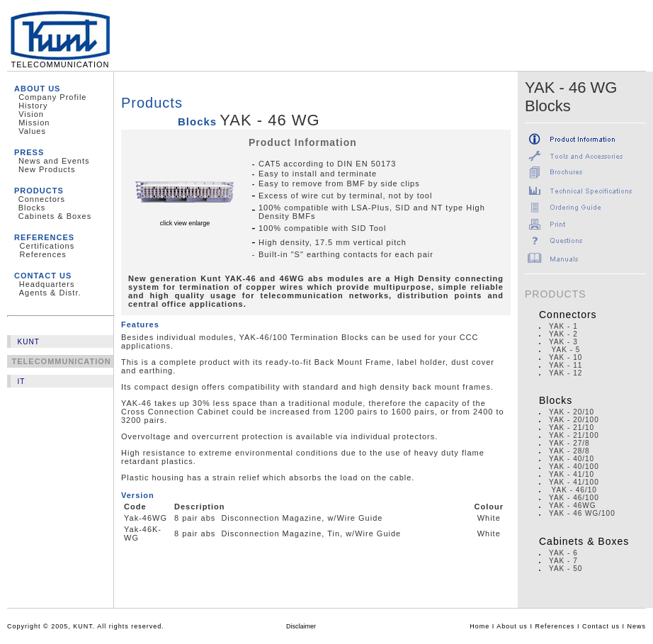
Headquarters (47, 284)
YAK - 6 (563, 553)
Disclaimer (301, 626)
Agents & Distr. (50, 293)
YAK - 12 (566, 373)
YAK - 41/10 (572, 474)
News (636, 626)
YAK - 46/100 (574, 498)
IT (22, 382)
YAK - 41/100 (574, 482)
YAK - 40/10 (572, 459)
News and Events (54, 161)
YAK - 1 (563, 326)
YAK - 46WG (573, 505)
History (33, 106)
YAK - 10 (566, 357)
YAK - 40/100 (574, 467)
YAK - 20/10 (572, 412)
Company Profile (52, 97)
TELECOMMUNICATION (60, 61)
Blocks (32, 208)
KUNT (29, 342)
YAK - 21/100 (574, 435)
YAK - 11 (566, 365)
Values (32, 131)
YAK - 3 (563, 342)
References (43, 254)
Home (479, 626)
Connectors (42, 199)
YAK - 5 (564, 350)
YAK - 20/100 (574, 420)
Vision (31, 114)
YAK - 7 (563, 561)
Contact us (601, 626)
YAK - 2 (563, 334)
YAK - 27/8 (569, 443)
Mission (34, 123)
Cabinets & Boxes (55, 216)
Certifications (47, 246)
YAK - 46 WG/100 (582, 513)
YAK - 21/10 (572, 428)
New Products (47, 169)
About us (512, 626)
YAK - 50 (566, 569)
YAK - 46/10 (574, 490)
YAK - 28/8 (569, 451)
